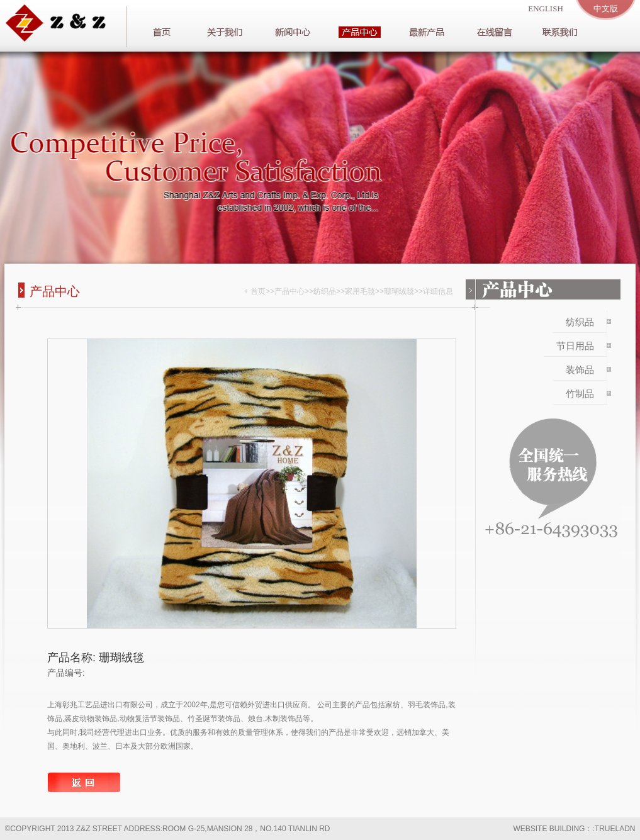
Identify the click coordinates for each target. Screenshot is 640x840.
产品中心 (289, 291)
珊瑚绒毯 (399, 291)
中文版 (606, 8)
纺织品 (325, 291)
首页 (258, 291)
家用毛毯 (360, 291)
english (546, 8)
